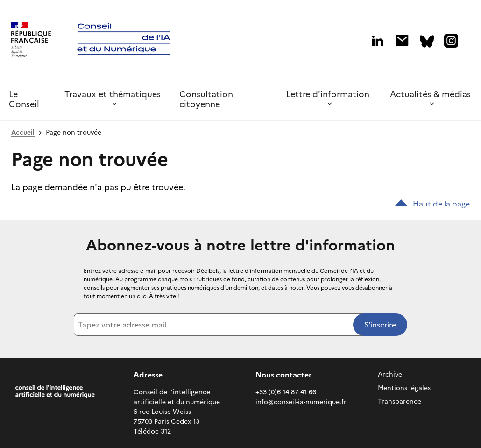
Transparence (400, 402)
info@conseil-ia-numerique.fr (301, 402)
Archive (390, 374)
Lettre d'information (328, 94)
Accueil (23, 132)
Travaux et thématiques (113, 94)
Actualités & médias (430, 94)
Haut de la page (432, 204)
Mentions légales (404, 388)
